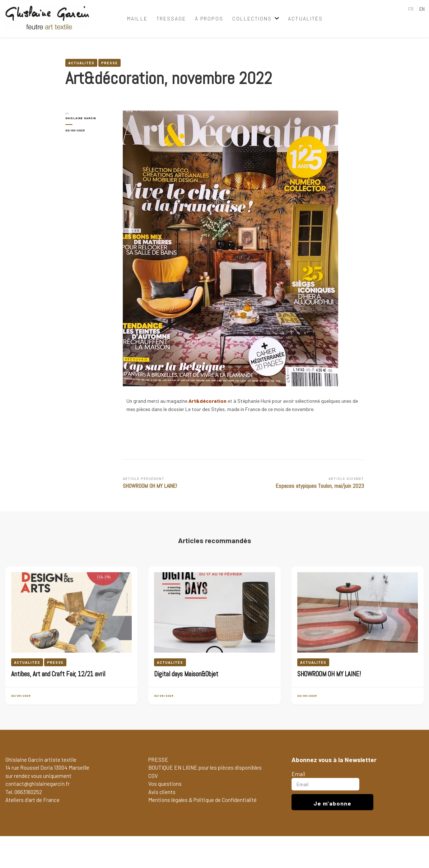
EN (422, 9)
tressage (171, 18)
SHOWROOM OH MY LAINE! (329, 674)
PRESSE (158, 760)
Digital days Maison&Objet (186, 674)
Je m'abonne (332, 803)
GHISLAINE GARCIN (81, 118)
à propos (209, 18)
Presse (109, 63)
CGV (153, 776)
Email (298, 774)
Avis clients (162, 792)
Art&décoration (207, 401)
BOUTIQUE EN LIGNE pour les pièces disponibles (205, 767)
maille (137, 18)
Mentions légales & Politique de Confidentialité (202, 800)
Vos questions (165, 784)
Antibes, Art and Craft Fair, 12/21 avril (58, 674)
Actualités (305, 18)
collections (252, 18)
